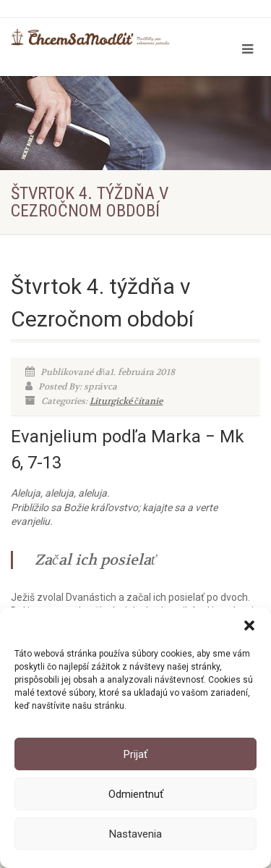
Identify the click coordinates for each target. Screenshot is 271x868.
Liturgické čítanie (126, 401)
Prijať (135, 754)
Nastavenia (135, 834)
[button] (249, 625)
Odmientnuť (136, 794)
